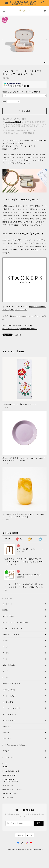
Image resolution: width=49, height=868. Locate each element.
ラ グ (5, 671)
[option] (24, 40)
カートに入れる (24, 111)
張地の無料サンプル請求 (12, 789)
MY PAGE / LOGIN (12, 781)
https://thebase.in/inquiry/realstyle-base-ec (20, 329)
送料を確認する (28, 133)
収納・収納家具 (16, 665)
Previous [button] (3, 40)
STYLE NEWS (8, 757)
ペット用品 (7, 726)
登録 (39, 823)
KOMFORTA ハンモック (12, 628)
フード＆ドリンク (10, 720)
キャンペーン (8, 604)
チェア (6, 647)
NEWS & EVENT (9, 775)
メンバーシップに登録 (13, 122)
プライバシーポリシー (13, 850)
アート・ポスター (16, 696)
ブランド (6, 733)
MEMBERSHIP (8, 779)
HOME (5, 767)
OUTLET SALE (9, 616)
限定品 (5, 610)
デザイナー (7, 739)
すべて (8, 539)
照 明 (5, 677)
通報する (18, 335)
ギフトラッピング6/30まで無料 (15, 622)
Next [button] (46, 40)
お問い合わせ (8, 785)
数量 (4, 102)
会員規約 (40, 850)
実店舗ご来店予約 (10, 794)
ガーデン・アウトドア (11, 684)
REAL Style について (11, 771)
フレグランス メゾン (11, 635)
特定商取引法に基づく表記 (29, 850)
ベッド (5, 659)
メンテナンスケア (10, 714)
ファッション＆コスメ (11, 708)
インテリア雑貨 (15, 690)
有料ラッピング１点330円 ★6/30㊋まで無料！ (21, 92)
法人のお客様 (8, 798)
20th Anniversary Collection (15, 745)
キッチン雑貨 (15, 702)
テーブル (6, 653)
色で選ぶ (6, 751)
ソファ (10, 641)
